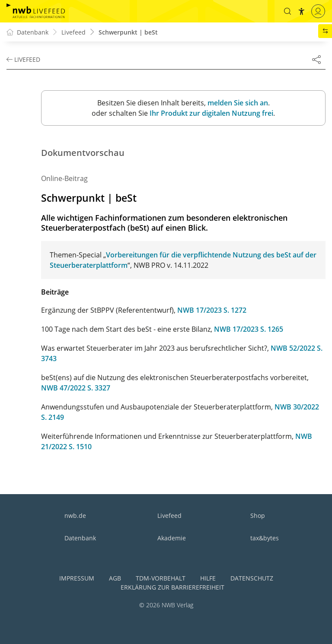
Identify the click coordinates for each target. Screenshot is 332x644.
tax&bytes (265, 538)
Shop (258, 516)
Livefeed (169, 516)
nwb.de (75, 516)
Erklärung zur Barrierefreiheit (172, 587)
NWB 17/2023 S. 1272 (212, 310)
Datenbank (80, 538)
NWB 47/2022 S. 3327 (76, 388)
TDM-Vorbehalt (161, 578)
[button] (287, 11)
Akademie (172, 538)
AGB (115, 578)
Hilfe (208, 578)
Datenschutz (252, 578)
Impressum (77, 578)
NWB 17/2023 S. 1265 (249, 329)
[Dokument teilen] (316, 59)
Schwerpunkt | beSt (128, 32)
